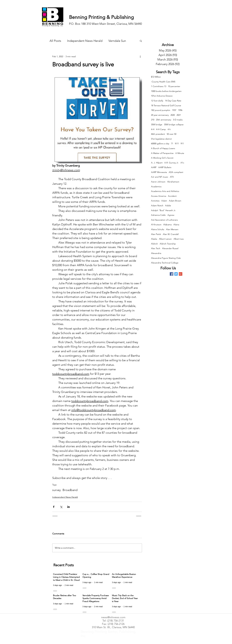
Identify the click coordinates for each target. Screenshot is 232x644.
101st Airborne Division (162, 96)
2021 (179, 115)
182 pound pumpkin (161, 110)
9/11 (177, 143)
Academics (156, 187)
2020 (173, 115)
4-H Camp (161, 129)
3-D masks (178, 120)
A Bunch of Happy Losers (163, 148)
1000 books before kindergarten (166, 91)
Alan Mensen (172, 229)
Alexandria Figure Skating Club (166, 258)
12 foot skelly (157, 101)
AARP (154, 167)
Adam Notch (157, 206)
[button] (141, 41)
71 (172, 143)
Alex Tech (156, 248)
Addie (168, 206)
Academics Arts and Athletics (165, 191)
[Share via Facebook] (54, 507)
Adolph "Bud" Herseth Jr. (163, 210)
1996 (180, 110)
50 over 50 (172, 134)
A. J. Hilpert (157, 163)
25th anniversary (164, 120)
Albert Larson (165, 239)
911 (182, 143)
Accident (172, 196)
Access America (159, 196)
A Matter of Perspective (162, 153)
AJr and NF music (160, 177)
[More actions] (140, 56)
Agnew (171, 215)
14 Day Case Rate (173, 101)
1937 (174, 110)
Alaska (154, 239)
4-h (169, 129)
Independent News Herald (85, 41)
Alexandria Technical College (165, 263)
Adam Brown (175, 201)
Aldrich (154, 244)
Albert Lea (179, 239)
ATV (172, 177)
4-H (153, 129)
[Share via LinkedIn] (68, 507)
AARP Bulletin (165, 167)
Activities (155, 201)
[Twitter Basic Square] (176, 274)
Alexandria (156, 253)
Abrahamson (173, 182)
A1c (182, 163)
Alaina (176, 225)
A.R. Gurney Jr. (172, 163)
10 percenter (174, 86)
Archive (168, 45)
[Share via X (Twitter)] (61, 507)
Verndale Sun (117, 41)
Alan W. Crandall (171, 234)
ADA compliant (176, 172)
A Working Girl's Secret (162, 158)
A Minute (180, 153)
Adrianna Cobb (158, 215)
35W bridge (157, 124)
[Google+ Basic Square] (181, 274)
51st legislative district (161, 139)
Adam (164, 201)
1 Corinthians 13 (159, 86)
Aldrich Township (168, 244)
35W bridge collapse (174, 124)
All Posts (55, 41)
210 (153, 120)
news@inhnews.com (113, 617)
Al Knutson (156, 225)
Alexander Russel (170, 248)
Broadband (70, 490)
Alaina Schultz (158, 229)
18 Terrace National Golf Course (166, 105)
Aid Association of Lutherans (164, 220)
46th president (158, 134)
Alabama (167, 225)
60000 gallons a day (160, 143)
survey (56, 490)
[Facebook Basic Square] (172, 274)
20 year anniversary (160, 115)
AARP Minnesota (159, 172)
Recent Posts (64, 565)
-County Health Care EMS (163, 82)
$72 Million (156, 77)
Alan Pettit (156, 234)
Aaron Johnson (158, 182)
